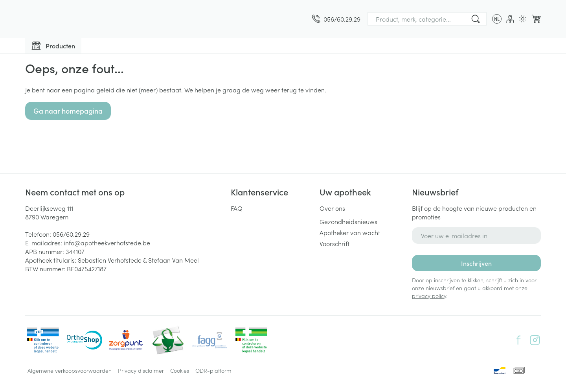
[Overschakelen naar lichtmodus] (523, 19)
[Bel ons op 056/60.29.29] (336, 19)
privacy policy (429, 296)
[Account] (510, 19)
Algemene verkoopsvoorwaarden (70, 370)
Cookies (180, 370)
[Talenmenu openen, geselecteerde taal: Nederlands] (497, 19)
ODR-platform (213, 370)
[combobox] (427, 19)
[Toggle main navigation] (53, 46)
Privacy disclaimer (141, 370)
